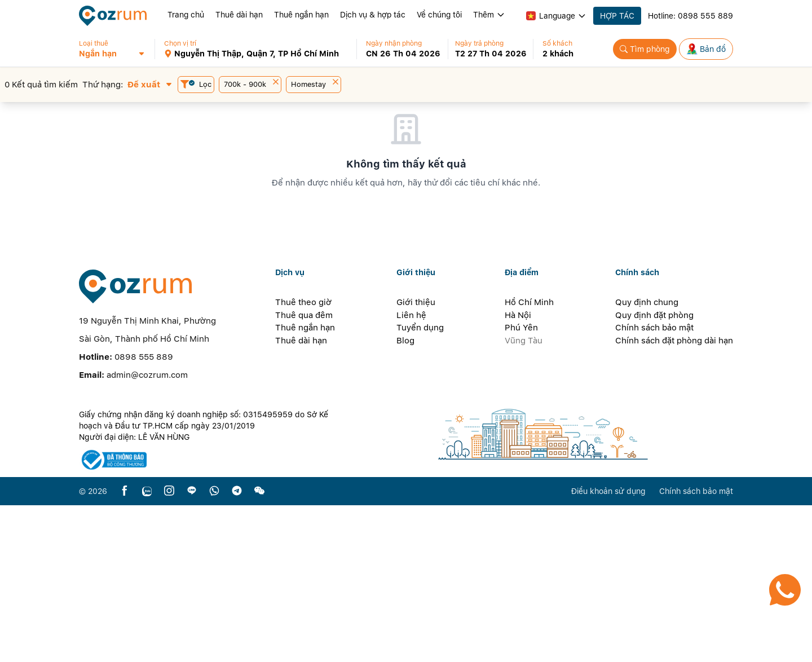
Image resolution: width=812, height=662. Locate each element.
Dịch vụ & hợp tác (373, 15)
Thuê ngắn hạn (301, 15)
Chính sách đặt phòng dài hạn (674, 497)
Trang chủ (186, 15)
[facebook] (125, 648)
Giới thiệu (416, 459)
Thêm (489, 15)
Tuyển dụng (420, 484)
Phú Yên (521, 484)
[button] (117, 49)
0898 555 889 (705, 16)
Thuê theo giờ (303, 459)
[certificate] (210, 617)
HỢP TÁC (617, 16)
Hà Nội (518, 471)
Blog (405, 497)
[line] (192, 648)
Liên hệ (411, 471)
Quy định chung (647, 459)
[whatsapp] (214, 648)
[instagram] (169, 648)
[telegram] (237, 648)
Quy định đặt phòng (654, 471)
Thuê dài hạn (239, 15)
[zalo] (147, 648)
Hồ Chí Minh (529, 459)
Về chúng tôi (439, 15)
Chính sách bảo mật (654, 484)
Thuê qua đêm (304, 471)
